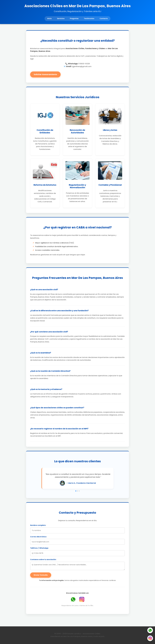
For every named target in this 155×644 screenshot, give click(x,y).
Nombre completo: (38, 525)
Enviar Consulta (41, 575)
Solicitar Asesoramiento (45, 74)
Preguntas (74, 19)
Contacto (104, 19)
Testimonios (89, 19)
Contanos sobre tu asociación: (43, 559)
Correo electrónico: (38, 537)
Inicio (49, 19)
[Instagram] (150, 639)
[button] (76, 491)
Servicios (61, 19)
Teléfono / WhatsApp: (39, 548)
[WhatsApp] (150, 631)
